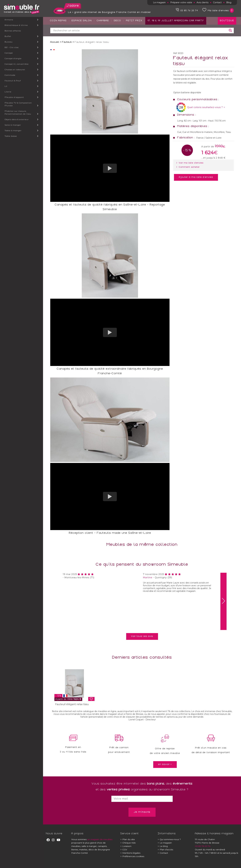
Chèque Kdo (128, 843)
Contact (217, 2)
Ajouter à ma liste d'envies (196, 177)
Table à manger (13, 130)
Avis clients (202, 2)
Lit (6, 86)
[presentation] (223, 601)
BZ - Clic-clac (12, 47)
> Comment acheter (189, 167)
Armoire (9, 20)
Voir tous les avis (142, 636)
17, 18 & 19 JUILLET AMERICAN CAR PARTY (176, 32)
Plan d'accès (165, 850)
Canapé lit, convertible (17, 64)
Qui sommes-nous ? (169, 839)
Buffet (8, 36)
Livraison (126, 846)
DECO (118, 32)
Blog (229, 2)
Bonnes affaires (13, 31)
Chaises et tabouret (15, 70)
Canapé (9, 53)
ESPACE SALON (82, 32)
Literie (8, 92)
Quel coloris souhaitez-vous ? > (206, 107)
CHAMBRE (103, 32)
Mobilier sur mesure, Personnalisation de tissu (18, 112)
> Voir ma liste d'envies (191, 163)
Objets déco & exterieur (17, 119)
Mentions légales (130, 853)
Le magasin (159, 2)
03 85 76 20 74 (203, 846)
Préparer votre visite (181, 2)
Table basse (11, 136)
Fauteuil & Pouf (13, 81)
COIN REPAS (58, 32)
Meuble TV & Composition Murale (18, 104)
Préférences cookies (132, 856)
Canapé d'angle (13, 58)
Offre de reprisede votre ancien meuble (165, 751)
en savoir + (165, 765)
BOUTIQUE (227, 32)
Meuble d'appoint (14, 97)
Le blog (163, 846)
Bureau (9, 42)
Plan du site (128, 839)
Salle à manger (13, 125)
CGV (124, 850)
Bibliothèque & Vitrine (16, 25)
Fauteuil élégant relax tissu (72, 704)
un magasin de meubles (100, 839)
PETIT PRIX (134, 32)
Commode (10, 75)
